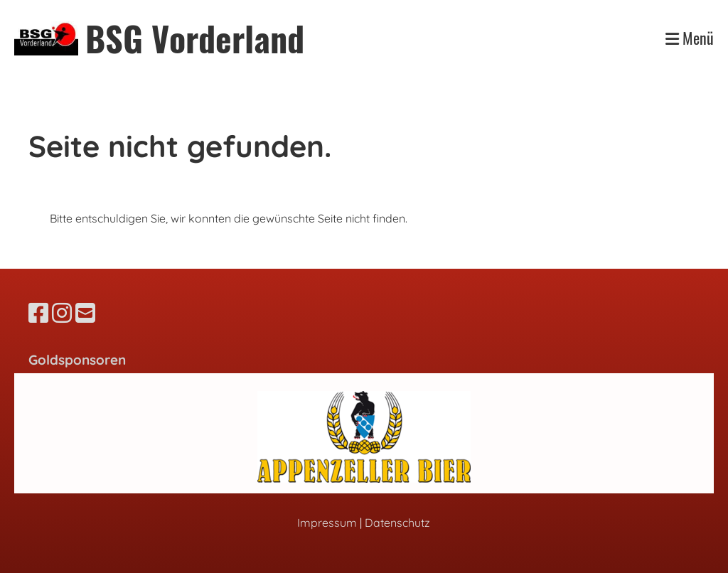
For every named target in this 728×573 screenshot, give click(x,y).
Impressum (327, 523)
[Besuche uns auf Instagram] (62, 313)
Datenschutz (397, 523)
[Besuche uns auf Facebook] (38, 313)
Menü (690, 38)
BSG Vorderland (195, 38)
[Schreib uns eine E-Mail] (85, 313)
